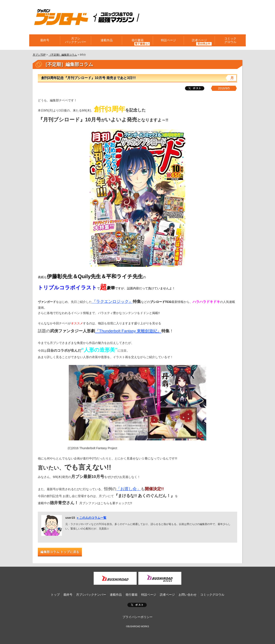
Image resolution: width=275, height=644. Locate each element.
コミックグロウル (230, 40)
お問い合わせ (188, 595)
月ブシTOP (39, 55)
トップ (55, 595)
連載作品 (107, 40)
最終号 (45, 40)
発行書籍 (137, 40)
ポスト (137, 605)
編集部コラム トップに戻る (60, 552)
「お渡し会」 (128, 489)
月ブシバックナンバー (76, 40)
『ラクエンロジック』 (112, 301)
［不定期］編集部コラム (63, 55)
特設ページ (168, 40)
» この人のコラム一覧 (92, 518)
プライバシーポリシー (137, 617)
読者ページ (199, 40)
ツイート (195, 88)
